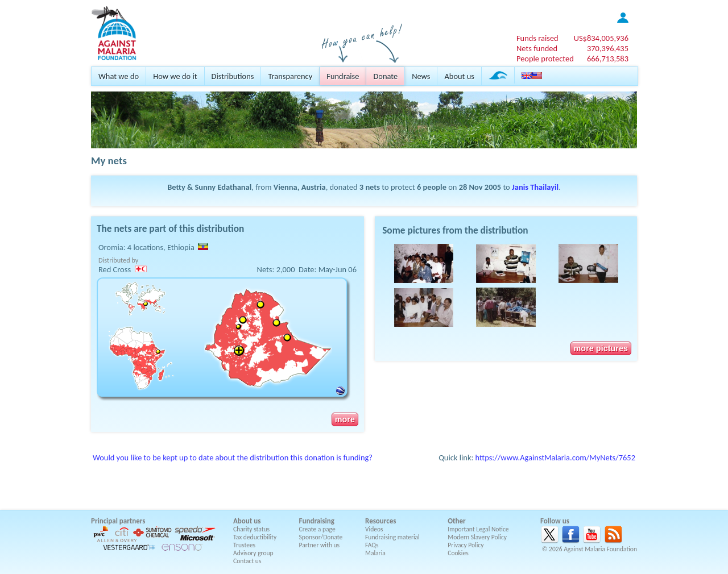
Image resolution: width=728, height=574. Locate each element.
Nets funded (537, 48)
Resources (380, 521)
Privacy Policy (466, 545)
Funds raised (537, 38)
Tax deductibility (255, 537)
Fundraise (343, 76)
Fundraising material (392, 537)
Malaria (375, 553)
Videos (374, 529)
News (421, 76)
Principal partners (118, 521)
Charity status (251, 529)
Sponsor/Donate (321, 537)
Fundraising (317, 521)
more (345, 419)
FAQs (372, 545)
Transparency (290, 76)
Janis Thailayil (535, 187)
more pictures (601, 348)
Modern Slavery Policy (477, 537)
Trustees (244, 545)
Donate (385, 76)
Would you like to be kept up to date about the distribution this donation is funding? (233, 457)
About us (459, 76)
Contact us (247, 561)
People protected (545, 59)
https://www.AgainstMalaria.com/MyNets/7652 (555, 457)
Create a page (317, 529)
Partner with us (320, 545)
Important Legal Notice (478, 529)
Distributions (233, 76)
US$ (601, 38)
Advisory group (253, 553)
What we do (119, 76)
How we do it (175, 76)
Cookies (458, 553)
